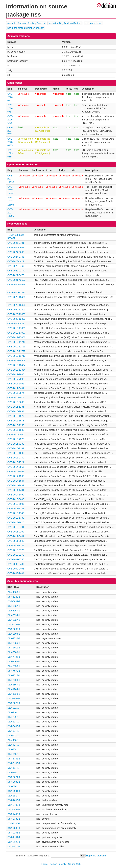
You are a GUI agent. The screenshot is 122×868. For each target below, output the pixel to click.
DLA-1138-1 (14, 694)
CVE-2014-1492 (16, 485)
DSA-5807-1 (14, 601)
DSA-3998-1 (14, 698)
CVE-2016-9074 (16, 397)
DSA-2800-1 (14, 800)
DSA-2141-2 (14, 837)
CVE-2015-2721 (16, 462)
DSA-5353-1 (14, 624)
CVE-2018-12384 (16, 370)
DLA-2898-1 (14, 634)
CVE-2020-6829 (16, 323)
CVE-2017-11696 (11, 201)
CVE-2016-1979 (16, 416)
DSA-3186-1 (14, 763)
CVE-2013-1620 (16, 522)
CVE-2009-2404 (16, 573)
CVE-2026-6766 (10, 120)
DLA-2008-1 (14, 680)
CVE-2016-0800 (16, 434)
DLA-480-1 (13, 740)
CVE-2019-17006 (16, 337)
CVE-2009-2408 (16, 569)
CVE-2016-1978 (16, 421)
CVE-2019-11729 (16, 347)
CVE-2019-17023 (16, 328)
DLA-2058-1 (14, 666)
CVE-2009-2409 (16, 564)
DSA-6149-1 (14, 597)
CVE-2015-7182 (16, 444)
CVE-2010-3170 (16, 555)
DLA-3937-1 (14, 606)
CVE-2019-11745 (16, 342)
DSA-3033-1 (14, 782)
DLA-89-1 (12, 773)
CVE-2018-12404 (16, 365)
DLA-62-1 (12, 786)
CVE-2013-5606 (16, 499)
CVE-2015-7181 (16, 448)
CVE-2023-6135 (10, 142)
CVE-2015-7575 (16, 439)
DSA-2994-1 (14, 791)
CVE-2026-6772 (10, 97)
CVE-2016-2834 (16, 411)
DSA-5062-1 (14, 629)
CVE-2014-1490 (16, 495)
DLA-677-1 (13, 722)
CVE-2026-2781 (16, 243)
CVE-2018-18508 (16, 360)
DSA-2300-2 (14, 823)
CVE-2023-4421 (16, 261)
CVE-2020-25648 (16, 284)
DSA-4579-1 (14, 671)
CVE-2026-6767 (10, 108)
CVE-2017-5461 (16, 388)
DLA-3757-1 (14, 611)
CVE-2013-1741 (16, 509)
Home (44, 864)
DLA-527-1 (13, 731)
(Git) (78, 864)
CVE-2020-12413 (16, 292)
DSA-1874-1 (14, 847)
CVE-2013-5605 (16, 504)
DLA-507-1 (13, 736)
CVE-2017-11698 (11, 179)
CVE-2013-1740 (16, 513)
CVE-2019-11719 (16, 356)
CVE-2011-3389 (16, 546)
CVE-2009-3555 (16, 559)
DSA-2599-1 (14, 810)
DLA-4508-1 (14, 592)
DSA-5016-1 (14, 648)
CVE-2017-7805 (16, 374)
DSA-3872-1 (14, 703)
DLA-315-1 (13, 754)
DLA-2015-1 (14, 675)
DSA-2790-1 (14, 805)
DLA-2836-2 (14, 638)
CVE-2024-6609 (16, 247)
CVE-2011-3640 (16, 541)
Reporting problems (96, 856)
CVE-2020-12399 (16, 319)
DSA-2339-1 (14, 819)
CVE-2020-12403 (16, 297)
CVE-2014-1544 (16, 481)
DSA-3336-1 (14, 759)
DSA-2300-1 (14, 828)
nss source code (93, 23)
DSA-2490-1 (14, 814)
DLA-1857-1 (14, 685)
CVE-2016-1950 (16, 425)
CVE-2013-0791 (16, 527)
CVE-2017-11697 (11, 190)
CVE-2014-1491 (16, 490)
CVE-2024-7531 (10, 131)
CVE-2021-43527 (16, 280)
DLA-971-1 (13, 708)
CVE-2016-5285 (16, 407)
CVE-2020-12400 (16, 314)
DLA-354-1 (13, 749)
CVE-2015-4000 (16, 453)
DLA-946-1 (13, 712)
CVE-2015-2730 (16, 458)
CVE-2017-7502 (16, 379)
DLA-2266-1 (14, 661)
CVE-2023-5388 (10, 153)
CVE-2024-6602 (16, 252)
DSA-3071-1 (14, 777)
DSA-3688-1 (14, 726)
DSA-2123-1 (14, 842)
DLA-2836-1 (14, 643)
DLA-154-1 (13, 768)
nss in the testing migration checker (26, 28)
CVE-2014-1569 (16, 472)
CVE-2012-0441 (16, 536)
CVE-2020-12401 (16, 310)
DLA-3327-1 (14, 620)
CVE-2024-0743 (16, 257)
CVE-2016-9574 (16, 393)
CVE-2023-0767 (16, 266)
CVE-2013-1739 (16, 518)
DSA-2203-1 (14, 833)
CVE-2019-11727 (16, 351)
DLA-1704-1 (14, 689)
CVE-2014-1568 (16, 476)
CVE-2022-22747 (16, 271)
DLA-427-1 (13, 745)
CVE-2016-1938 (16, 430)
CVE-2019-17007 (16, 333)
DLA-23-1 (12, 796)
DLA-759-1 (13, 717)
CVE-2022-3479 (16, 275)
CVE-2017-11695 (11, 213)
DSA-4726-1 (14, 657)
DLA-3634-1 (14, 615)
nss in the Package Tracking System (26, 23)
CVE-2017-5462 (16, 384)
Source (72, 864)
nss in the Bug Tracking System (65, 23)
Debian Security (58, 864)
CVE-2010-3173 (16, 550)
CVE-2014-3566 (16, 467)
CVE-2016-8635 (16, 402)
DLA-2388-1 (14, 652)
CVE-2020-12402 (16, 305)
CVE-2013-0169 (16, 532)
